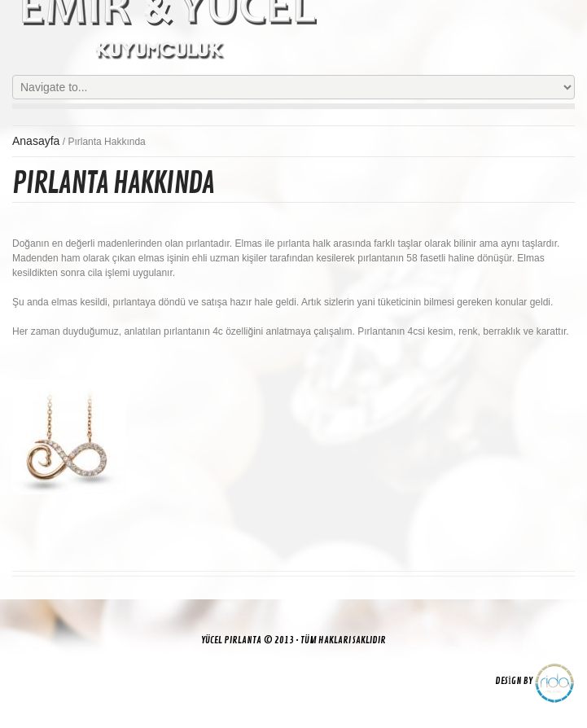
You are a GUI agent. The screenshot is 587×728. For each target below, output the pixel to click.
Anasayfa (36, 141)
